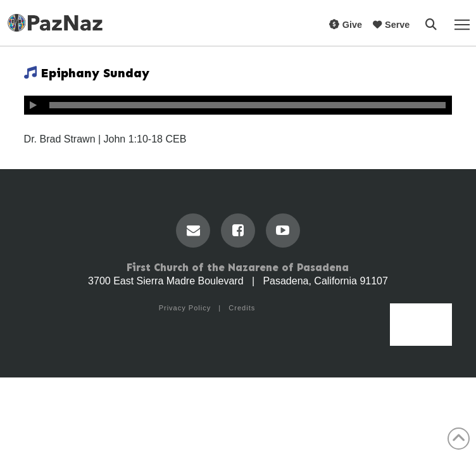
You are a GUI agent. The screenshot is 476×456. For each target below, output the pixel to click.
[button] (431, 25)
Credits (242, 308)
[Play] (34, 105)
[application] (238, 105)
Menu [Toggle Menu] (421, 331)
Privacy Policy (185, 308)
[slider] (248, 105)
